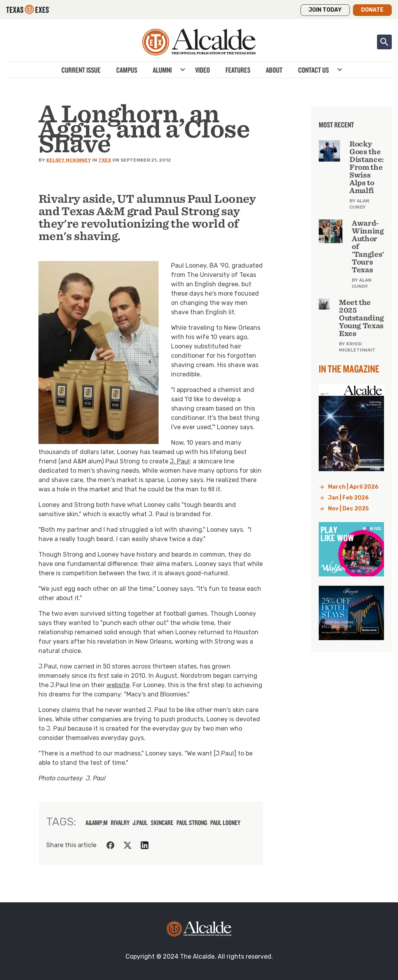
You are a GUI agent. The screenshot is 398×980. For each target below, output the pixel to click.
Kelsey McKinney (69, 160)
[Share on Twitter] (127, 845)
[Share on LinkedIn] (145, 845)
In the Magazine (349, 369)
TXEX (105, 160)
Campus (127, 70)
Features (238, 70)
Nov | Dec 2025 (348, 509)
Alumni (162, 70)
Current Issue (81, 70)
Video (202, 70)
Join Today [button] (325, 10)
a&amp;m (97, 823)
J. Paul (180, 461)
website (118, 685)
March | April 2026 (353, 487)
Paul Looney (225, 823)
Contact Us (313, 70)
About (274, 70)
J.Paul (140, 823)
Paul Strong (192, 823)
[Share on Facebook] (110, 845)
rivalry (120, 823)
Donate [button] (372, 10)
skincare (162, 823)
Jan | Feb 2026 (348, 498)
